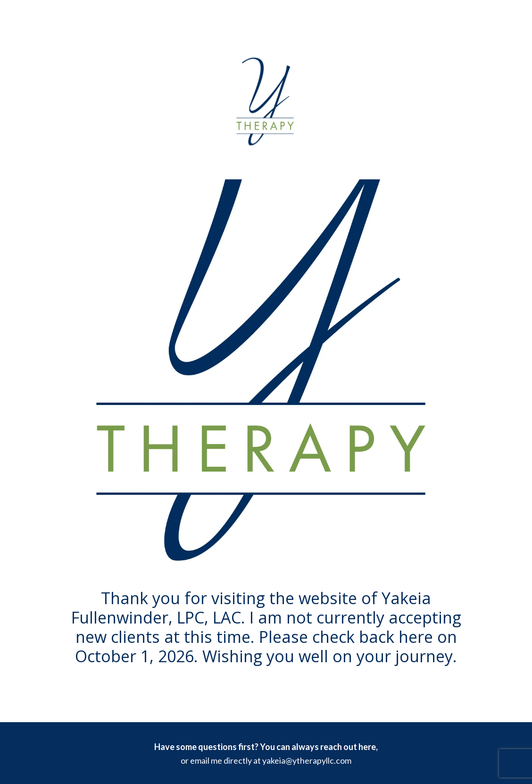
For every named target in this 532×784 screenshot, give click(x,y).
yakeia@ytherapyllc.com (307, 760)
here (367, 747)
